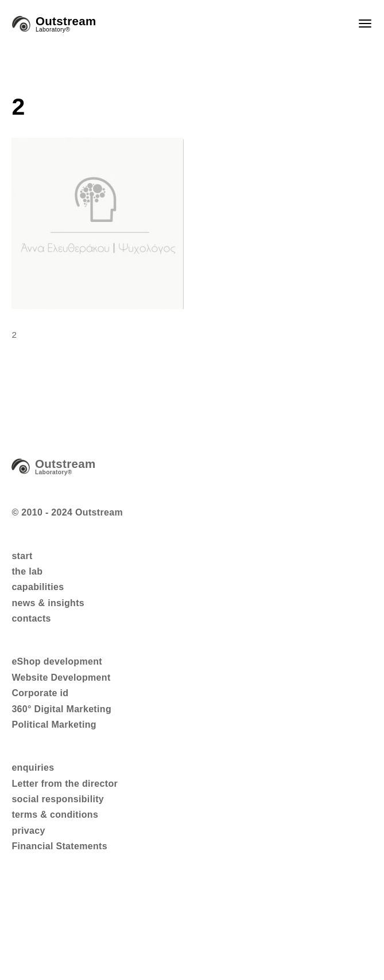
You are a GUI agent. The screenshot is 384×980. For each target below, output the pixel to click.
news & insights (48, 603)
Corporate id (40, 693)
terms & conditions (55, 815)
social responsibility (58, 799)
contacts (31, 618)
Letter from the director (65, 784)
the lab (27, 571)
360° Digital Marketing (61, 709)
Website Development (61, 678)
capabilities (38, 587)
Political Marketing (54, 725)
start (22, 556)
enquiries (33, 768)
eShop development (57, 661)
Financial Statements (59, 846)
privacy (28, 831)
